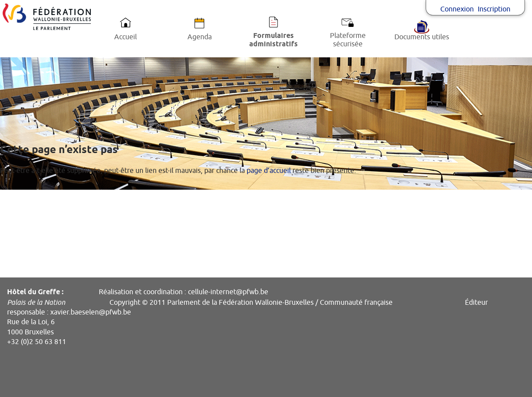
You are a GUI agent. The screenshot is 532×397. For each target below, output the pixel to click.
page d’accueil (269, 171)
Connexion (457, 9)
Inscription (494, 9)
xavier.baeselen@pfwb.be (91, 312)
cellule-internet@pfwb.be (228, 292)
